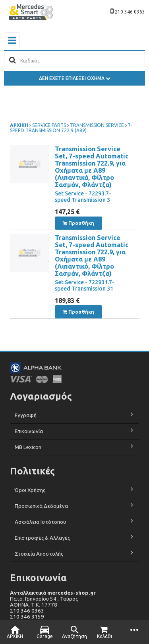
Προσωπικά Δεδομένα (41, 506)
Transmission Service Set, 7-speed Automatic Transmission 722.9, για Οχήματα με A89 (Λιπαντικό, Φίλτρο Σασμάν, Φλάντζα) (92, 256)
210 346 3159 (27, 617)
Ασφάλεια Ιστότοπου (40, 522)
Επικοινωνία (29, 431)
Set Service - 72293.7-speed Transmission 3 (83, 197)
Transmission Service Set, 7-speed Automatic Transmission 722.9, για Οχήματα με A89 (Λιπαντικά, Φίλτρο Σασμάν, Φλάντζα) (92, 167)
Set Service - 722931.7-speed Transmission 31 (85, 285)
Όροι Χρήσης (30, 490)
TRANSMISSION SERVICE (97, 125)
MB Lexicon (29, 447)
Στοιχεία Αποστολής (39, 554)
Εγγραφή (26, 415)
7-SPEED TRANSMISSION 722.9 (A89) (71, 128)
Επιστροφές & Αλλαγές (42, 538)
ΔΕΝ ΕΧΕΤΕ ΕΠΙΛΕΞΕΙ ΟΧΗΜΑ (75, 78)
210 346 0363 (27, 611)
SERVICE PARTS (50, 125)
